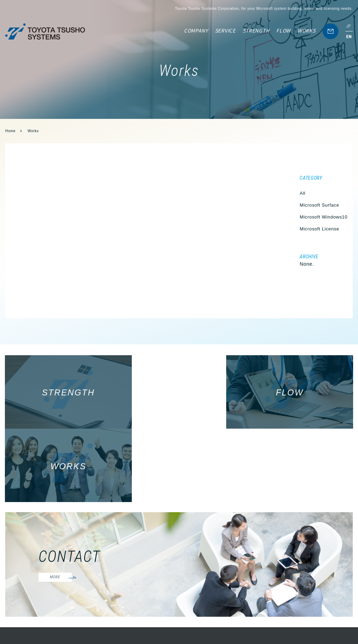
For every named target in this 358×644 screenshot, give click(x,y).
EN (349, 37)
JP (349, 26)
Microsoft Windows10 (324, 217)
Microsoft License (319, 229)
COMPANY (196, 30)
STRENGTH (256, 30)
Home (10, 131)
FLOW (283, 30)
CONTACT (343, 603)
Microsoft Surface (319, 205)
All (303, 193)
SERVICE (225, 30)
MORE (57, 506)
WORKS (307, 30)
